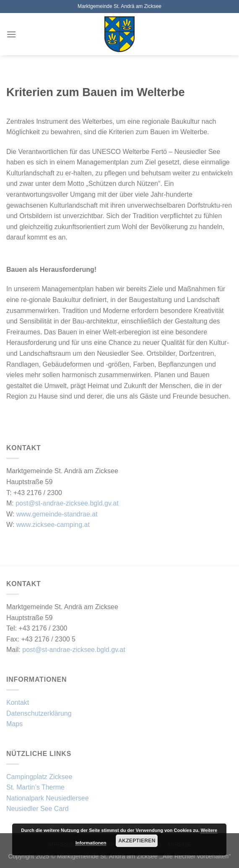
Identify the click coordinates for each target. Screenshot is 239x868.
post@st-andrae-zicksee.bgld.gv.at (67, 503)
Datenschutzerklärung (39, 713)
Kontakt (18, 702)
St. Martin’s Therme (35, 787)
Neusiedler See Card (38, 809)
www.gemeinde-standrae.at (57, 514)
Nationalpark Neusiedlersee (48, 798)
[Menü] (11, 34)
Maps (14, 724)
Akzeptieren (137, 841)
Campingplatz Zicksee (39, 777)
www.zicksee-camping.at (53, 525)
